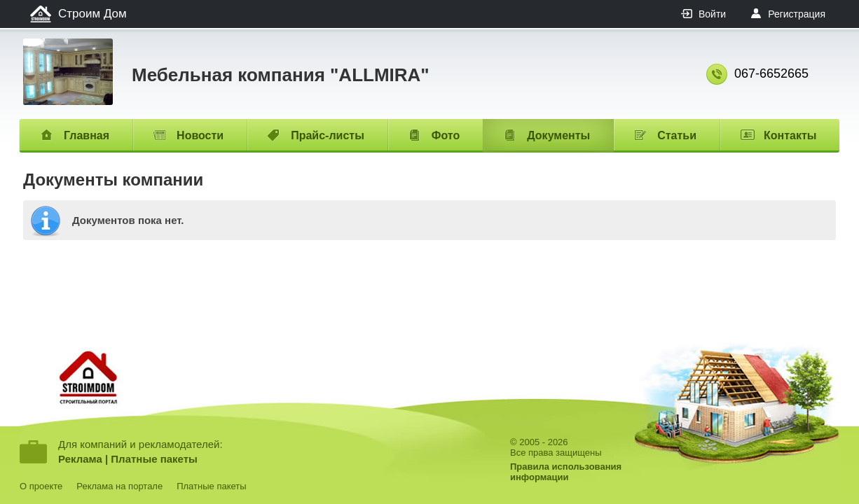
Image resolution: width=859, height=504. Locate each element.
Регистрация (797, 14)
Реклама (80, 459)
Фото (446, 135)
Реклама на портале (119, 486)
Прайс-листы (328, 135)
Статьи (677, 135)
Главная (87, 135)
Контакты (790, 135)
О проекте (41, 486)
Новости (200, 135)
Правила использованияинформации (566, 472)
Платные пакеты (154, 459)
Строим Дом (92, 14)
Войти (712, 14)
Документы (558, 135)
